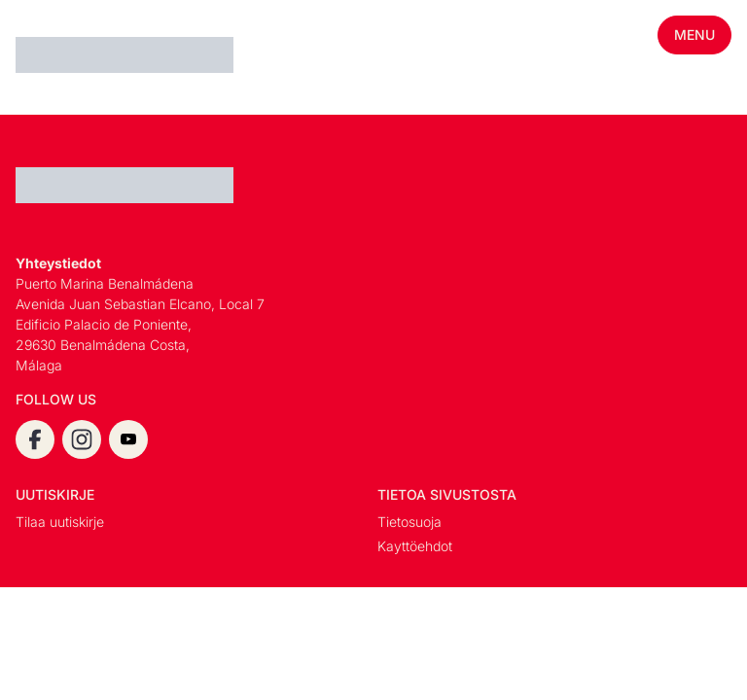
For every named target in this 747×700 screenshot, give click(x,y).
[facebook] (35, 439)
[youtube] (128, 439)
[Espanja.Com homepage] (62, 57)
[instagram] (82, 439)
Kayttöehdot (415, 546)
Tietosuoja (409, 522)
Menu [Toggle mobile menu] (694, 35)
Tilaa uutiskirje (60, 522)
